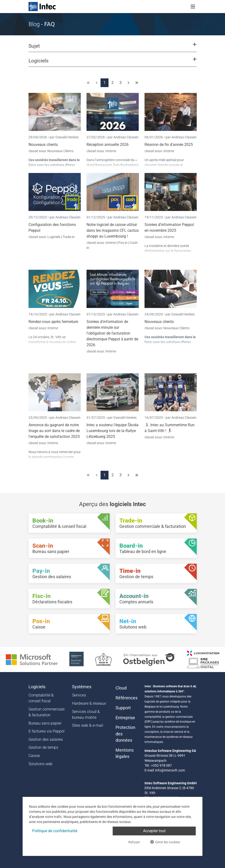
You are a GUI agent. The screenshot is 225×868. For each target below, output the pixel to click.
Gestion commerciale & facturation (47, 712)
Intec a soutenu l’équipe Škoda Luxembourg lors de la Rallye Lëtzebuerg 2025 (112, 431)
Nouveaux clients (43, 145)
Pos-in (123, 243)
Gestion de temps (43, 747)
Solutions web (40, 764)
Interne (111, 151)
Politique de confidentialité (55, 831)
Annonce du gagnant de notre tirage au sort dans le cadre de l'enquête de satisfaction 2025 (54, 431)
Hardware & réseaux (89, 703)
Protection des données (125, 734)
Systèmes (82, 687)
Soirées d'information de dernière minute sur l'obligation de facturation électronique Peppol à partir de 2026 (112, 333)
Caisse (34, 756)
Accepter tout (154, 831)
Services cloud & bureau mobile (86, 715)
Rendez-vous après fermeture (53, 322)
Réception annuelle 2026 (108, 145)
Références (127, 698)
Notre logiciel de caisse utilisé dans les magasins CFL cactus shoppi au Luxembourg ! (113, 230)
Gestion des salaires (46, 739)
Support (123, 708)
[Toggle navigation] (193, 7)
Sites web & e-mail (88, 725)
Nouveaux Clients (60, 151)
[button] (112, 48)
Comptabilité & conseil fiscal (41, 698)
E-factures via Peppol (47, 731)
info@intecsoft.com (170, 770)
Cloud (121, 688)
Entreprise (125, 718)
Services (79, 695)
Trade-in (69, 237)
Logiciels (54, 237)
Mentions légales (125, 753)
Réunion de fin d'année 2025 (169, 145)
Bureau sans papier (45, 723)
